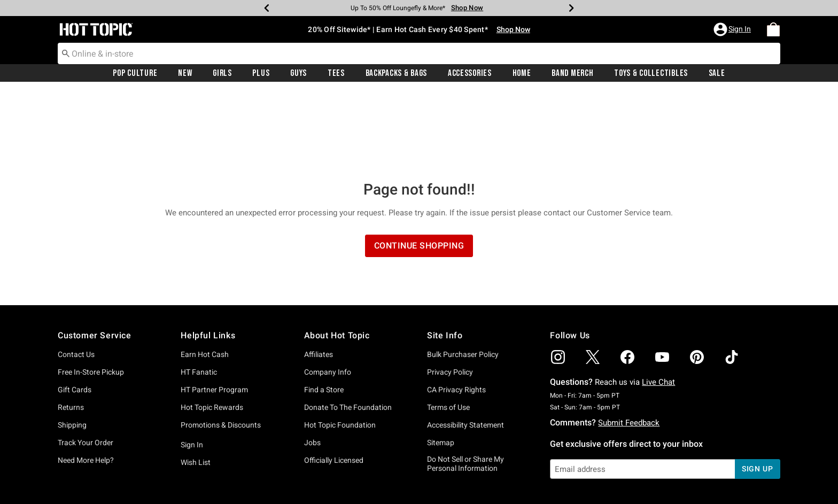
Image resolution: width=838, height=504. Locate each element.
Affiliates (319, 277)
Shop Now (513, 29)
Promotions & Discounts (221, 347)
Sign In (192, 367)
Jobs (312, 365)
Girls (222, 73)
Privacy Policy (450, 294)
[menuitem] (773, 29)
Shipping (72, 347)
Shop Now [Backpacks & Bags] (467, 8)
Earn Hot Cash (205, 277)
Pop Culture (135, 73)
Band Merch (572, 73)
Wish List (196, 385)
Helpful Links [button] (208, 258)
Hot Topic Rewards (212, 330)
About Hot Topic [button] (337, 258)
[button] (733, 29)
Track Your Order (86, 365)
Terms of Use (448, 330)
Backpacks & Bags (397, 73)
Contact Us (76, 277)
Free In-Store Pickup (91, 294)
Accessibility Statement (465, 347)
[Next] (571, 8)
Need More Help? (86, 383)
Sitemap (441, 365)
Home (522, 73)
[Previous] (267, 8)
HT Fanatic (199, 294)
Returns (71, 330)
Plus (261, 73)
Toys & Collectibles (651, 73)
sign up (758, 391)
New (185, 73)
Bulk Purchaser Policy (463, 277)
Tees (336, 73)
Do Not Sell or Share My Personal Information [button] (465, 386)
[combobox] (419, 53)
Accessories (470, 73)
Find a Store (324, 312)
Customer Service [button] (95, 258)
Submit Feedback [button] (629, 345)
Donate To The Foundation (348, 330)
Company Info (328, 294)
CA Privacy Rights (456, 312)
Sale (717, 73)
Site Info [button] (445, 258)
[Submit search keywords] (66, 53)
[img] (558, 280)
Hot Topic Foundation (340, 347)
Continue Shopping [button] (419, 168)
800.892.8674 (537, 482)
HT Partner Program (214, 312)
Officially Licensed (334, 383)
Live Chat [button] (658, 305)
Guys (298, 73)
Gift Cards (75, 312)
